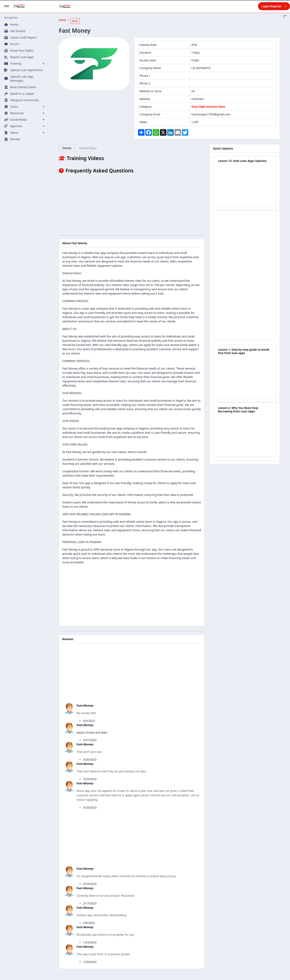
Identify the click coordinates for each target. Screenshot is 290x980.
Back (75, 21)
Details (67, 148)
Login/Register (274, 6)
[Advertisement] (132, 204)
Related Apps (88, 148)
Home (63, 20)
